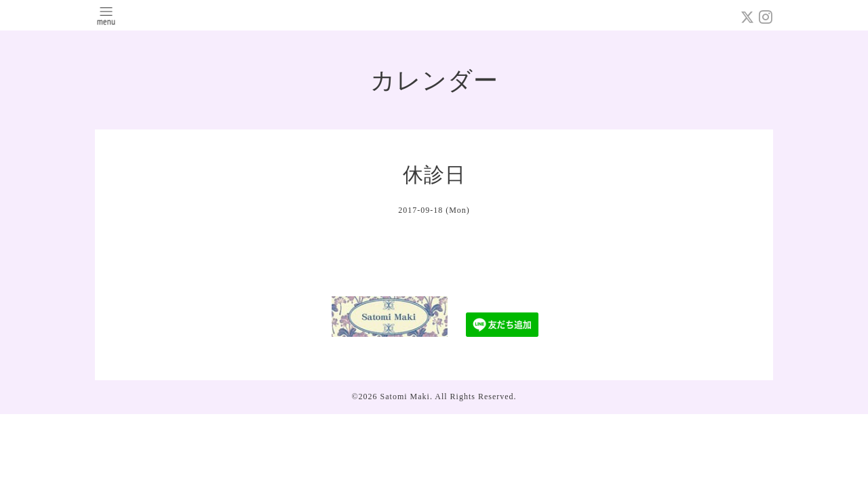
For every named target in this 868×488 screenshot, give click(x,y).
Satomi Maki (405, 396)
